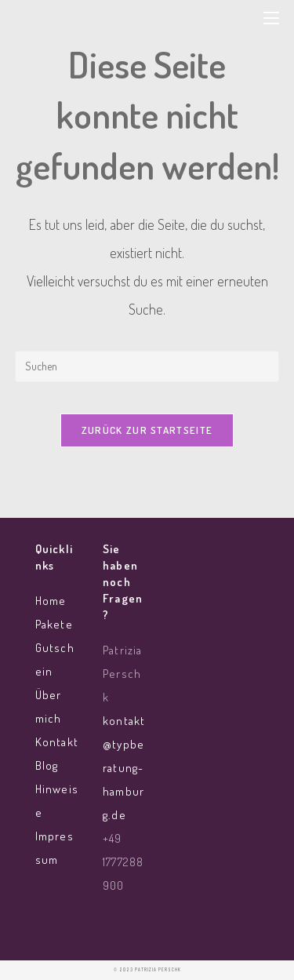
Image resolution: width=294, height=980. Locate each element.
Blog (47, 765)
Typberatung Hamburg (119, 22)
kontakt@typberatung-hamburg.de (124, 768)
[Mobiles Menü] (271, 17)
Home (51, 601)
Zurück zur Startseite (147, 430)
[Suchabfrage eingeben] (147, 366)
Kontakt (57, 742)
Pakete (54, 624)
